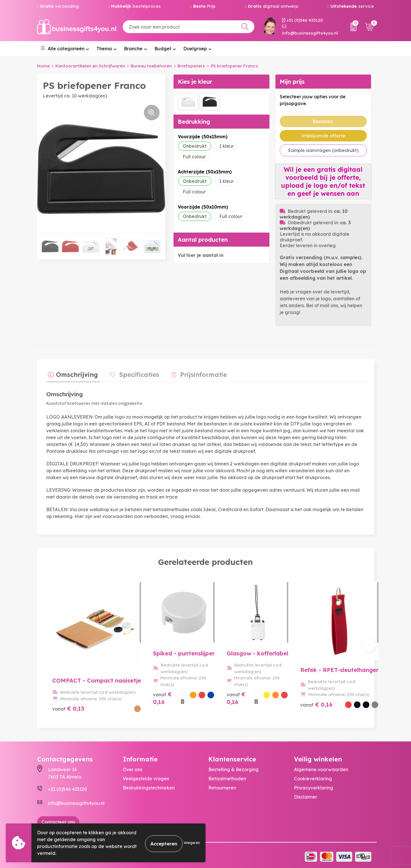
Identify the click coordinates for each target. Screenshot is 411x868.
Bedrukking (194, 122)
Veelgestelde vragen (146, 776)
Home (43, 66)
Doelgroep (195, 49)
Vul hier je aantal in (201, 255)
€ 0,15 (68, 698)
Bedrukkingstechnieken (149, 785)
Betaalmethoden (227, 776)
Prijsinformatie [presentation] (194, 373)
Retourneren (222, 785)
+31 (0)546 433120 (302, 20)
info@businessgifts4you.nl (310, 30)
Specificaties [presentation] (134, 373)
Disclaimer (306, 794)
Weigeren (192, 843)
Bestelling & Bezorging (233, 767)
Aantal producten (203, 240)
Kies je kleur (195, 82)
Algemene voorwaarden (321, 767)
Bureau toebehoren (151, 66)
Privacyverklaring (314, 785)
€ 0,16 (141, 702)
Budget (163, 49)
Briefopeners (191, 66)
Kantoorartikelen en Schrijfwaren (90, 66)
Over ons (132, 767)
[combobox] (189, 27)
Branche (133, 49)
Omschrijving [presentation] (75, 373)
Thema (104, 49)
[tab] (71, 374)
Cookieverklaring (313, 776)
